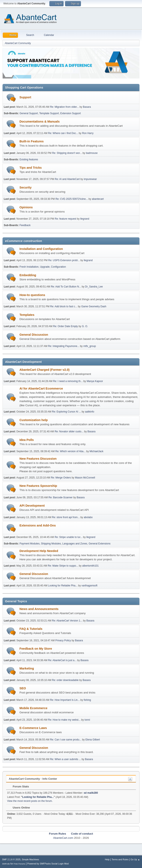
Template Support (49, 113)
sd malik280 (91, 793)
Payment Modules (29, 544)
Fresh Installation (29, 267)
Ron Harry (88, 133)
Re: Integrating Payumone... (64, 346)
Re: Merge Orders (61, 478)
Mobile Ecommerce (33, 708)
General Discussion (34, 335)
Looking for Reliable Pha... (63, 586)
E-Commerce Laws (33, 728)
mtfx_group (90, 346)
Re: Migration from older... (64, 107)
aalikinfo (90, 412)
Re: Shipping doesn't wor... (67, 153)
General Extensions (100, 544)
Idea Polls (27, 440)
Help (107, 859)
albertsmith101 (90, 566)
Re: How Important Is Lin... (65, 700)
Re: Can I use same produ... (66, 740)
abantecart (98, 199)
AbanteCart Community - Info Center (33, 779)
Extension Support (70, 113)
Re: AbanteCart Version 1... (67, 621)
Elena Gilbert (93, 740)
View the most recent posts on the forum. (30, 801)
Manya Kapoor (95, 381)
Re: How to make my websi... (64, 720)
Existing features (29, 159)
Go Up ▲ (135, 859)
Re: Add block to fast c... (64, 306)
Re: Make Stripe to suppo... (63, 566)
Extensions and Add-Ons (38, 525)
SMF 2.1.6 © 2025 (11, 859)
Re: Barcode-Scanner (61, 497)
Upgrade (45, 267)
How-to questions (32, 295)
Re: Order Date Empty (66, 326)
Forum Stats (19, 786)
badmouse (92, 153)
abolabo (88, 517)
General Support (29, 113)
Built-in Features (32, 141)
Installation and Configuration (41, 249)
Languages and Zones (75, 544)
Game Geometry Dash (94, 306)
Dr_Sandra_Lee (94, 287)
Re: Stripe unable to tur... (68, 537)
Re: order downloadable (66, 680)
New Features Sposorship (38, 486)
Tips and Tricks (31, 168)
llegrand (85, 219)
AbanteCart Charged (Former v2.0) (44, 370)
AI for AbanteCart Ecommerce (41, 388)
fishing (87, 700)
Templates (27, 315)
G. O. (85, 326)
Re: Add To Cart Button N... (66, 287)
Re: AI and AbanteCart (68, 179)
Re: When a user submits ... (65, 759)
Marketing (27, 668)
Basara (87, 107)
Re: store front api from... (66, 517)
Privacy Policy (63, 640)
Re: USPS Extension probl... (64, 260)
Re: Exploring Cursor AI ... (67, 412)
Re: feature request (66, 219)
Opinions (26, 207)
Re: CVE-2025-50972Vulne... (72, 199)
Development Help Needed (39, 551)
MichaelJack (96, 451)
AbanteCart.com (63, 838)
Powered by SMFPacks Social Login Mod (48, 864)
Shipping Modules (51, 544)
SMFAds (6, 864)
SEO (23, 688)
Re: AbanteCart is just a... (62, 660)
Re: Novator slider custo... (69, 431)
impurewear (90, 179)
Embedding (28, 275)
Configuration (58, 267)
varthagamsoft (90, 586)
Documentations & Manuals (40, 121)
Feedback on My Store (36, 649)
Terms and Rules (120, 859)
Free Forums (19, 864)
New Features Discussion (38, 459)
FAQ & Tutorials (31, 629)
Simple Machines (30, 859)
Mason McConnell (85, 478)
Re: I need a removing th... (68, 381)
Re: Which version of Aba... (70, 451)
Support (25, 97)
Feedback (25, 225)
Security (26, 187)
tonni (87, 720)
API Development (32, 506)
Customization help (34, 420)
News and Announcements (39, 609)
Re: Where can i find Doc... (63, 133)
